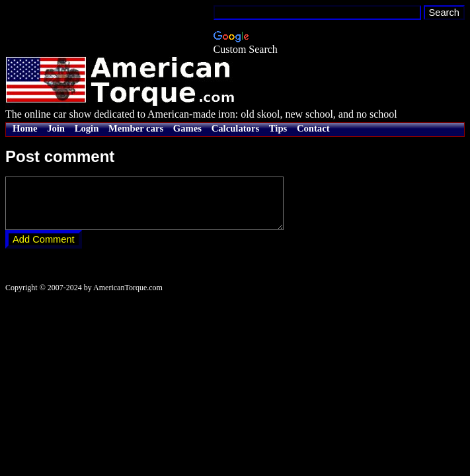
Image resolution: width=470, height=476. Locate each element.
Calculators (235, 128)
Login (87, 128)
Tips (278, 128)
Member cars (136, 128)
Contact (313, 128)
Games (187, 128)
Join (56, 128)
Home (25, 128)
